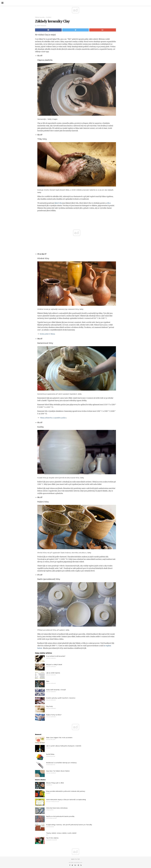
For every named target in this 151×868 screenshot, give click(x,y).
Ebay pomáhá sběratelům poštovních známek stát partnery (66, 791)
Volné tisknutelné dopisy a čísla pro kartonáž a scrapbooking (66, 800)
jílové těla (58, 203)
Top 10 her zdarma (52, 838)
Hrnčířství (49, 17)
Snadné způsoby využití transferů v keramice (61, 698)
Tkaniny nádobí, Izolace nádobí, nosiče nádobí (61, 833)
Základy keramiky (40, 17)
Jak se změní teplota (53, 673)
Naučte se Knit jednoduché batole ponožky (60, 816)
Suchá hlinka (50, 754)
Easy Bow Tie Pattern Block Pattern (58, 771)
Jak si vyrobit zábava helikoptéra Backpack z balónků (64, 746)
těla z (109, 203)
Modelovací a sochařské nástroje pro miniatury (61, 763)
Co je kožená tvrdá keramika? (56, 656)
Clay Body (49, 706)
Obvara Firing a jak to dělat (55, 783)
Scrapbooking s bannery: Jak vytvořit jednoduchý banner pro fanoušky (69, 825)
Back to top (75, 859)
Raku (48, 681)
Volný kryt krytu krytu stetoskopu (57, 808)
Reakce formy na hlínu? (54, 715)
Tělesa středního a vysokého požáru (53, 418)
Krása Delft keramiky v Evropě (56, 690)
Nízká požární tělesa (47, 334)
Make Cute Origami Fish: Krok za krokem (59, 738)
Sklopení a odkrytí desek (54, 665)
